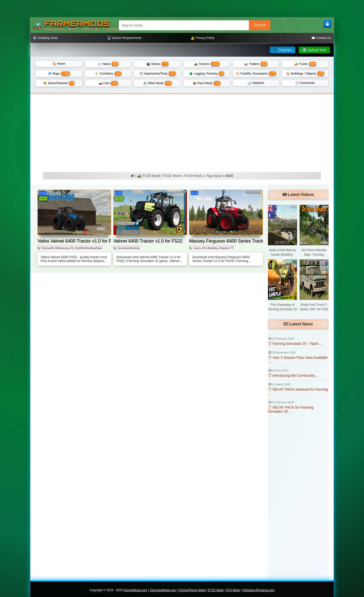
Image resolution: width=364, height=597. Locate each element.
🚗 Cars (108, 83)
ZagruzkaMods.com (163, 590)
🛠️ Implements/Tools (157, 74)
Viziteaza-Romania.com (258, 590)
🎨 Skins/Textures (59, 83)
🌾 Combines (108, 74)
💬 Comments (305, 83)
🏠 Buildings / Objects (305, 74)
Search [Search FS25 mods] (260, 25)
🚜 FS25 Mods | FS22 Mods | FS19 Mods (170, 176)
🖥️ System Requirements (124, 38)
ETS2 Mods (216, 590)
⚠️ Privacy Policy (203, 38)
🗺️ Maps (59, 74)
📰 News (108, 64)
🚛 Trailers (256, 64)
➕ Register (282, 50)
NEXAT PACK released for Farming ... (298, 391)
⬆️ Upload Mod (314, 50)
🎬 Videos (157, 64)
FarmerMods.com (135, 590)
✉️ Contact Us (321, 38)
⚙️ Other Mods (157, 83)
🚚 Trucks (305, 64)
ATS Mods (233, 590)
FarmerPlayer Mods (192, 590)
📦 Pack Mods (207, 83)
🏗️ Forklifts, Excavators (256, 74)
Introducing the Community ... (293, 375)
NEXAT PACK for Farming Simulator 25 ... (291, 409)
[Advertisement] (182, 131)
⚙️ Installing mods (45, 38)
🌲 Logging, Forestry (207, 74)
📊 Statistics (256, 83)
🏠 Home (59, 64)
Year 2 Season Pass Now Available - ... (298, 360)
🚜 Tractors (207, 64)
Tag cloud (214, 176)
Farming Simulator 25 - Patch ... (295, 344)
